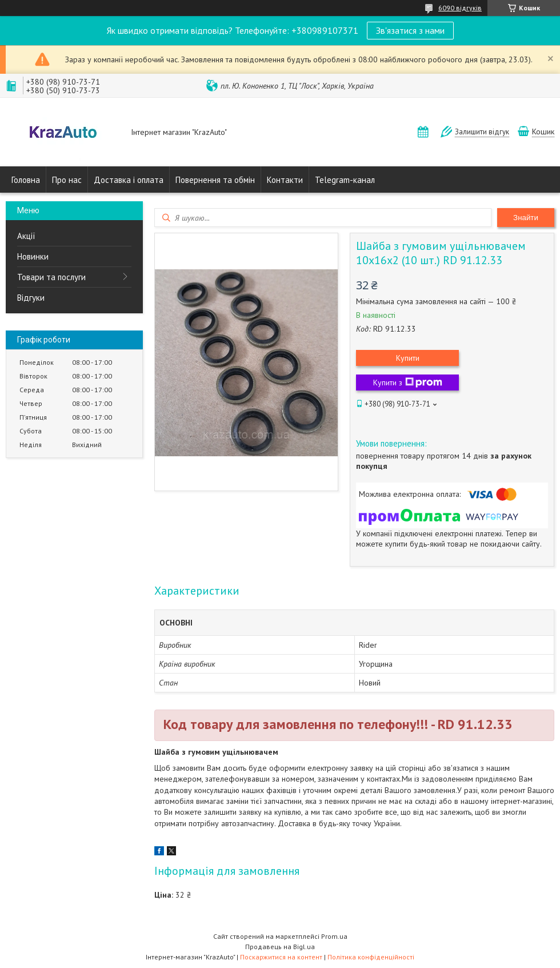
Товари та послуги (51, 277)
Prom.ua (334, 936)
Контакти (285, 180)
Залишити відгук (482, 132)
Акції (26, 236)
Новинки (33, 256)
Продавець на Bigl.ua (280, 947)
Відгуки (31, 298)
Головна (26, 180)
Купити (408, 358)
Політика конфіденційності (371, 957)
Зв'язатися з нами (410, 30)
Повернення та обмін (215, 180)
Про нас (67, 180)
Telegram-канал (345, 180)
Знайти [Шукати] (526, 218)
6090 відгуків (460, 8)
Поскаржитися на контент (281, 957)
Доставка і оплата (129, 180)
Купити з (408, 383)
